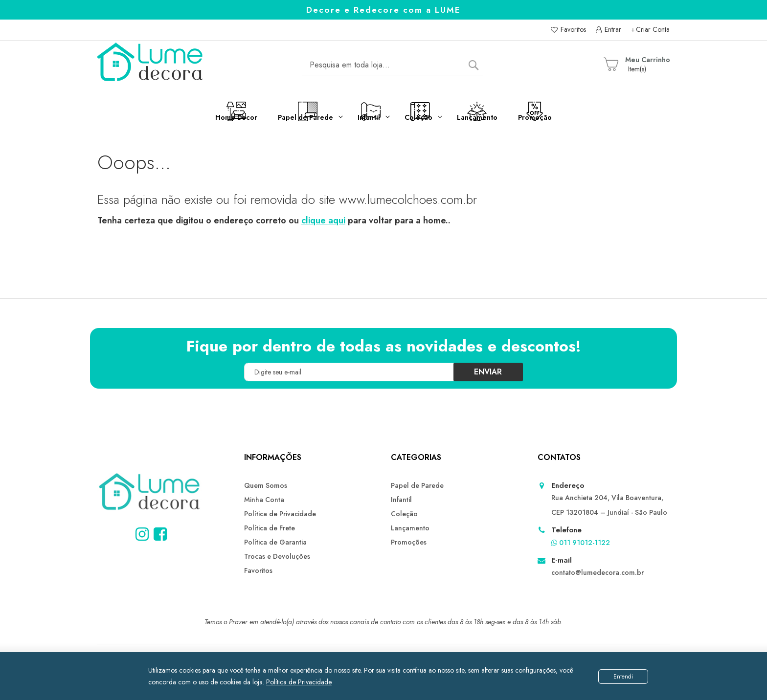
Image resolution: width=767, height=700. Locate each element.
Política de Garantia (275, 542)
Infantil (401, 500)
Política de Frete (270, 528)
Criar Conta (653, 30)
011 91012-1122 (581, 543)
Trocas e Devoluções (277, 556)
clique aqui (323, 220)
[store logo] (151, 65)
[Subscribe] (487, 372)
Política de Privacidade (299, 682)
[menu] (383, 123)
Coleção (404, 514)
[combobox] (393, 65)
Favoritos (572, 30)
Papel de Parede (417, 485)
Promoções (409, 542)
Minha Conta (264, 500)
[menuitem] (189, 119)
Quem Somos (266, 485)
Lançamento (410, 528)
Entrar (612, 30)
